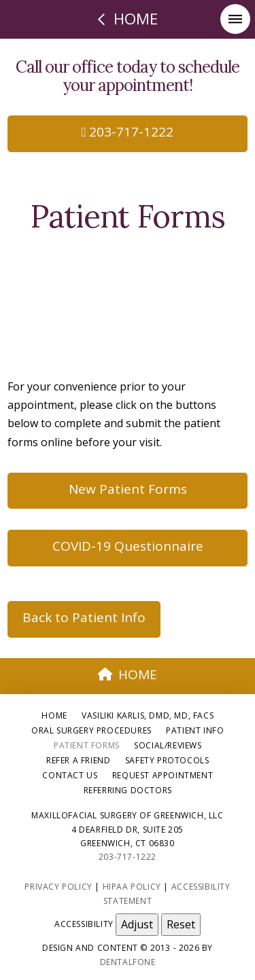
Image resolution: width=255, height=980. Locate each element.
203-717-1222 (128, 132)
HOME (128, 674)
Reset (181, 924)
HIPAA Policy (132, 887)
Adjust (137, 924)
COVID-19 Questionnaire (128, 546)
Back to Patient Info (84, 617)
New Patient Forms (128, 489)
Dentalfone (128, 962)
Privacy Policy (58, 887)
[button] (235, 19)
